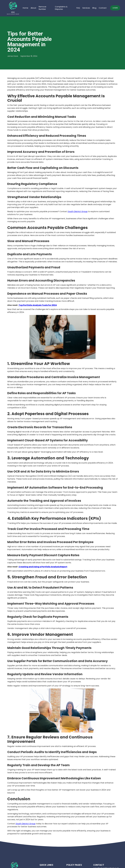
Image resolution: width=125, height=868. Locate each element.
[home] (13, 8)
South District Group (78, 211)
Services (86, 8)
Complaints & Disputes (61, 8)
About (33, 8)
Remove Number (42, 8)
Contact (103, 8)
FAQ (78, 8)
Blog (94, 8)
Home (25, 8)
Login (115, 8)
